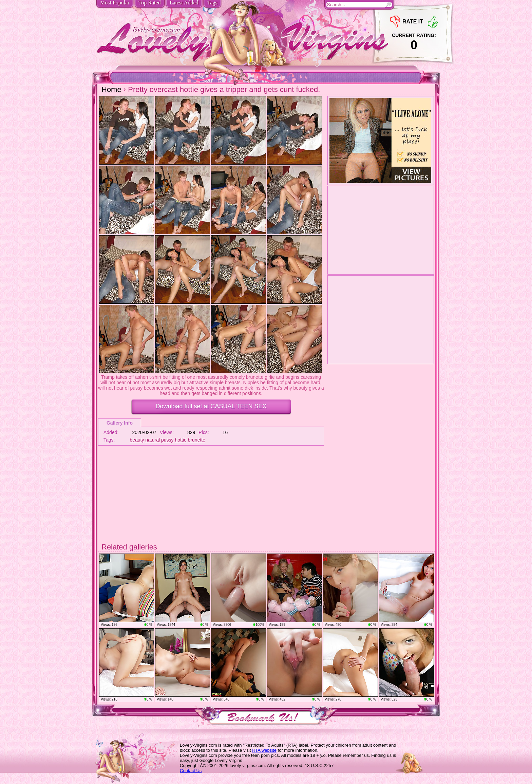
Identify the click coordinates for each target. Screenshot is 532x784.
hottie (180, 440)
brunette (197, 440)
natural (153, 440)
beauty (137, 440)
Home (111, 89)
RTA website (264, 750)
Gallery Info (120, 423)
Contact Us (191, 771)
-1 (395, 22)
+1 (433, 22)
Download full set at (211, 406)
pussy (167, 440)
